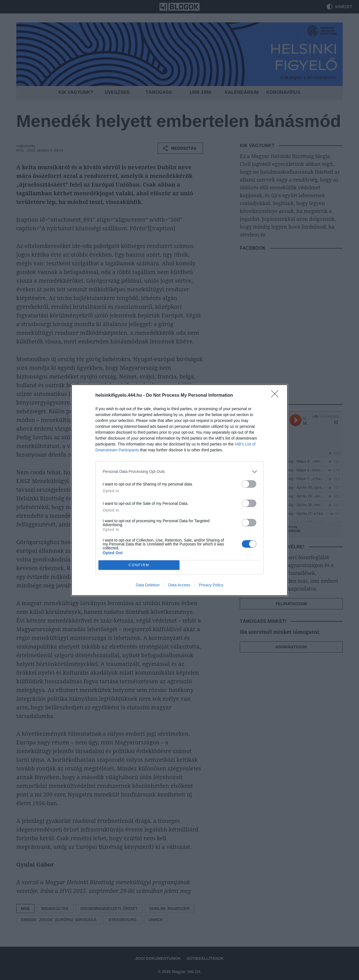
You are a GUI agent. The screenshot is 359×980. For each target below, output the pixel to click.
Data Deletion (148, 585)
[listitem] (179, 472)
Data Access (179, 585)
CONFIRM (139, 565)
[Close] (277, 396)
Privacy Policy (211, 585)
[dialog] (179, 490)
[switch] (249, 484)
